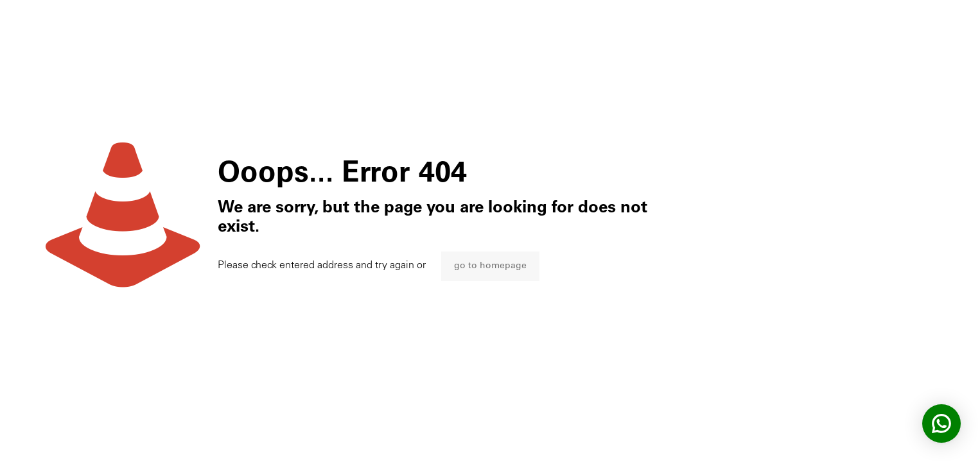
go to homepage (490, 266)
